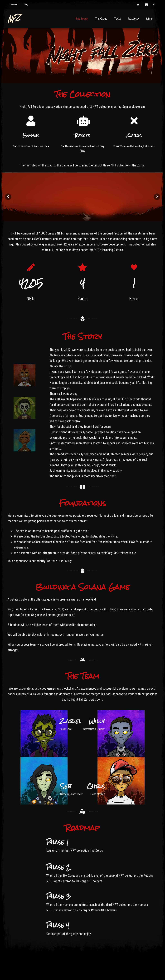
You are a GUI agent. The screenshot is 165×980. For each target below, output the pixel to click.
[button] (14, 5)
